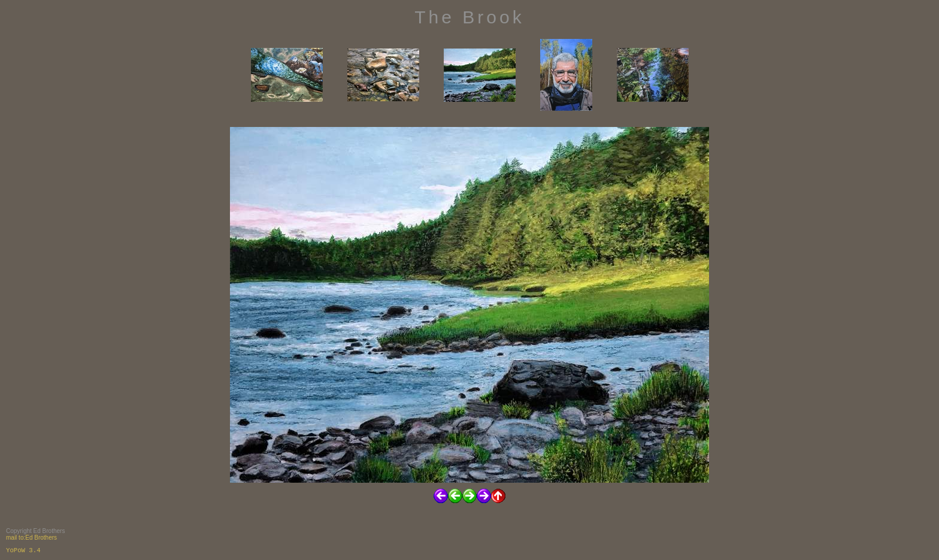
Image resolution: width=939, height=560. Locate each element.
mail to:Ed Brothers (31, 538)
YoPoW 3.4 (23, 550)
